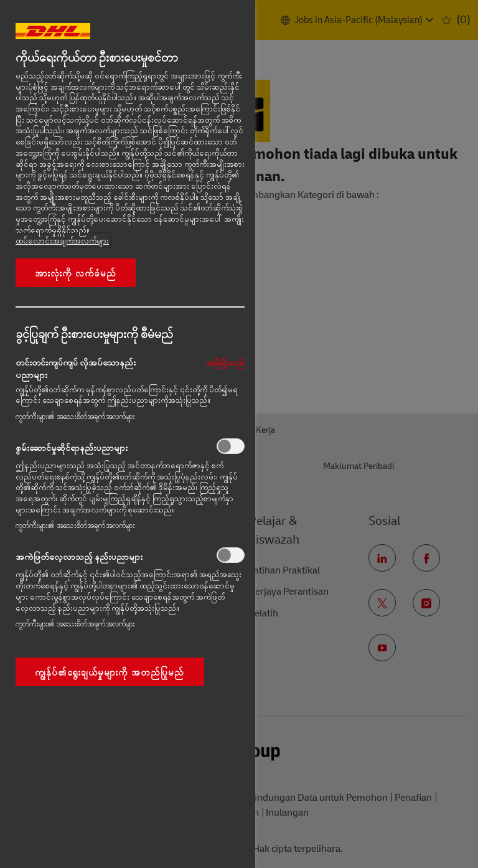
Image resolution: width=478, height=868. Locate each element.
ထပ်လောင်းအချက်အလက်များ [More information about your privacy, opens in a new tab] (62, 240)
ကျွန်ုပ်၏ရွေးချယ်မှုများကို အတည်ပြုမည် (110, 672)
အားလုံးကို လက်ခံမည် (76, 273)
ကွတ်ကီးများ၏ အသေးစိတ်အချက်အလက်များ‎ (75, 416)
